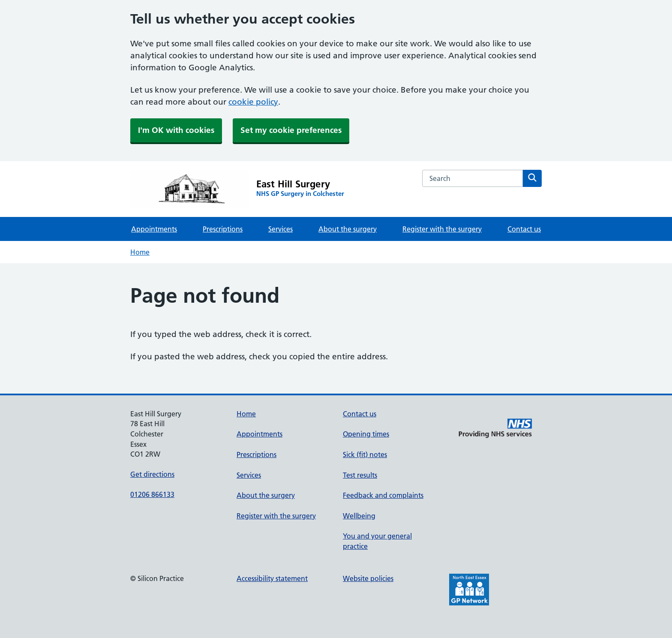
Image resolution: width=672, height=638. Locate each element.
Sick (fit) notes (365, 454)
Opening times (366, 434)
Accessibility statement (272, 578)
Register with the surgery (442, 229)
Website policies (368, 578)
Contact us (524, 229)
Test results (360, 475)
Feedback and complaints (383, 495)
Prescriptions (223, 229)
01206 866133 (152, 494)
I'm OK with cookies (176, 130)
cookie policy (253, 102)
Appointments (154, 229)
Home (140, 252)
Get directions (152, 474)
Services (280, 229)
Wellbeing (359, 516)
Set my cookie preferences (291, 130)
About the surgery (348, 229)
